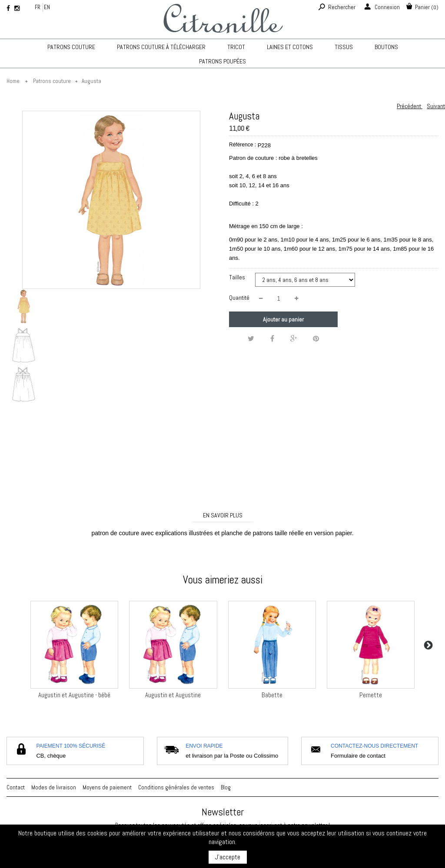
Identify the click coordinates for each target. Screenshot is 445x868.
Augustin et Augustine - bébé (74, 695)
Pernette (371, 695)
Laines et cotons (290, 47)
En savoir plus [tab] (223, 515)
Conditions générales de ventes (176, 787)
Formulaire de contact (358, 756)
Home (13, 81)
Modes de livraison (54, 787)
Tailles (238, 277)
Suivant (436, 106)
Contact (16, 787)
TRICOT (236, 47)
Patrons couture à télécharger (161, 47)
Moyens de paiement (107, 787)
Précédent (410, 106)
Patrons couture (71, 47)
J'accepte (228, 857)
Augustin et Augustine (173, 695)
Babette (272, 695)
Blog (226, 787)
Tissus (344, 47)
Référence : (242, 145)
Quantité (239, 298)
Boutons (386, 47)
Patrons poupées (222, 61)
